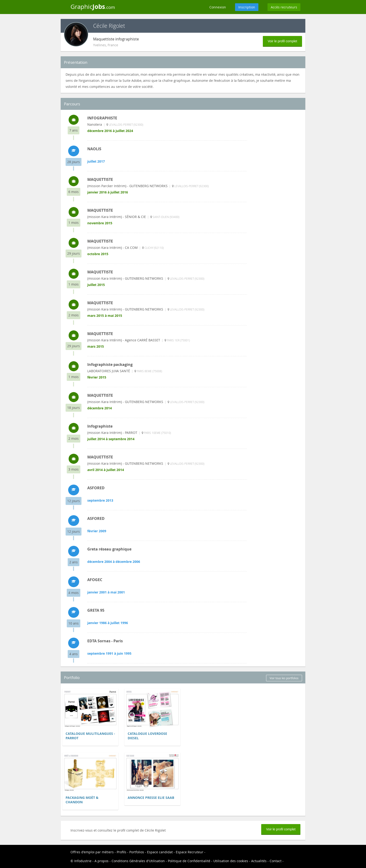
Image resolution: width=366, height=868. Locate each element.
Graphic (93, 7)
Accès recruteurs (284, 7)
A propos (102, 861)
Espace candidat (160, 852)
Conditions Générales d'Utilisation (138, 861)
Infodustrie (83, 861)
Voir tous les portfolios (284, 678)
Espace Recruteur (190, 852)
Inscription (247, 7)
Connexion (218, 7)
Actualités (259, 861)
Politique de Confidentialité (189, 861)
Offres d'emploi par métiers (92, 852)
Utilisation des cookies (231, 861)
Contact (276, 861)
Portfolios (137, 852)
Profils (121, 852)
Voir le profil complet (282, 41)
